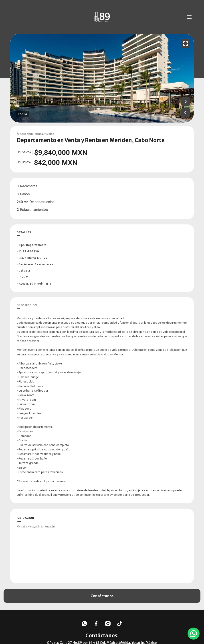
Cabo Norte (27, 134)
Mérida (39, 134)
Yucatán (49, 134)
